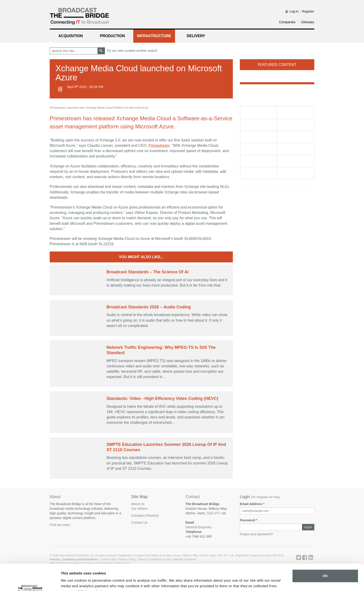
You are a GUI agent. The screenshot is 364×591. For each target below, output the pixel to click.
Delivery (196, 36)
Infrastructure (154, 36)
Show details (72, 582)
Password (249, 520)
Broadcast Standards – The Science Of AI (148, 272)
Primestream (159, 145)
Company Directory (145, 516)
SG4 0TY (213, 513)
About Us (138, 504)
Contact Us (139, 522)
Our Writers (139, 509)
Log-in (294, 11)
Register (308, 11)
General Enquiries (198, 527)
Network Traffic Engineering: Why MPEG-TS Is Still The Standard (161, 350)
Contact (193, 497)
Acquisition (71, 36)
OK (325, 553)
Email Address (252, 504)
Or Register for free (266, 497)
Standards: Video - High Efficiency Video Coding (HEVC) (162, 398)
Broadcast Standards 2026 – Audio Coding (149, 307)
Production (112, 36)
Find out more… (61, 525)
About (55, 497)
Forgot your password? (256, 534)
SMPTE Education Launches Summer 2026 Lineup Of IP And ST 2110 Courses (166, 447)
